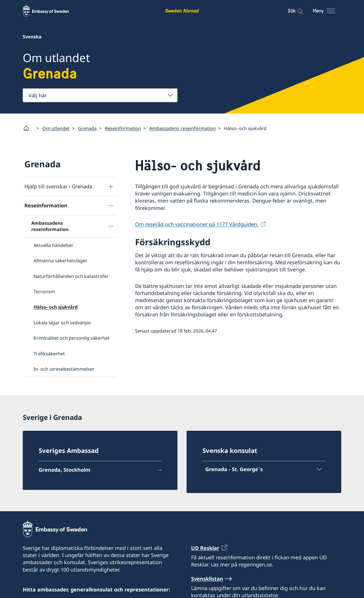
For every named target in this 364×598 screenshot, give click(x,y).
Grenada (87, 128)
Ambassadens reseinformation (183, 128)
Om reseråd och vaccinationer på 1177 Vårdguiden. (197, 224)
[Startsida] (28, 128)
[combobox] (100, 95)
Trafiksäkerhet (49, 353)
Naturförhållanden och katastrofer (71, 276)
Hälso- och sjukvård (56, 307)
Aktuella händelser (54, 245)
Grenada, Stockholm (65, 470)
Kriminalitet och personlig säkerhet (72, 338)
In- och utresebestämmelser (64, 369)
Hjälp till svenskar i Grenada (58, 186)
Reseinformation (123, 128)
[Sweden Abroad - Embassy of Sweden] (51, 11)
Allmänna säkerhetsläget (60, 261)
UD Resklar (205, 548)
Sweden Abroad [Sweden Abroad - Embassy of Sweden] (182, 11)
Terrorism (44, 292)
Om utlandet (56, 128)
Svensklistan (207, 579)
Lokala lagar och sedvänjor (62, 322)
